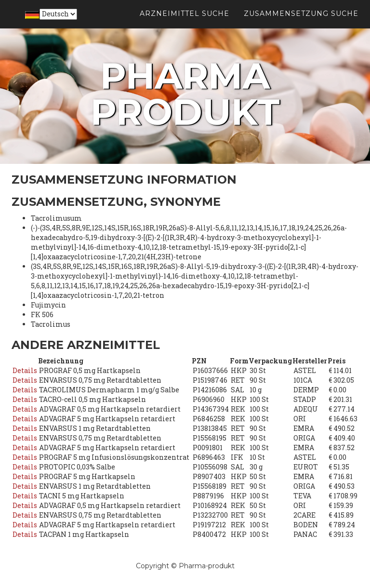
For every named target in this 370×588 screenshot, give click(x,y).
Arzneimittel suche (185, 24)
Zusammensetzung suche (301, 24)
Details (25, 370)
